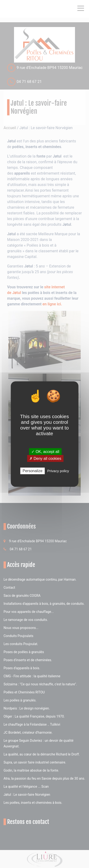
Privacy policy (58, 471)
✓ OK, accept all (45, 452)
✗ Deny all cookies (45, 459)
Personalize (33, 471)
